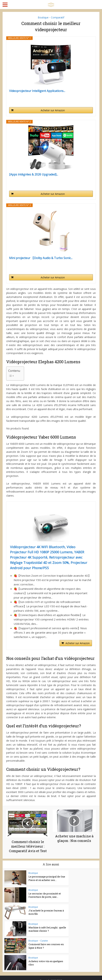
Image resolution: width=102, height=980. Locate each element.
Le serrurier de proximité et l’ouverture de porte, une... (45, 895)
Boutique (43, 17)
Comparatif (58, 17)
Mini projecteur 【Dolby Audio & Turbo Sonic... (41, 258)
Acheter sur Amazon (53, 110)
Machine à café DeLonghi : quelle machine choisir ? (47, 929)
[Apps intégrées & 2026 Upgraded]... (34, 174)
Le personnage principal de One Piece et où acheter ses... (47, 878)
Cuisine (44, 941)
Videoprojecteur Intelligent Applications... (37, 91)
